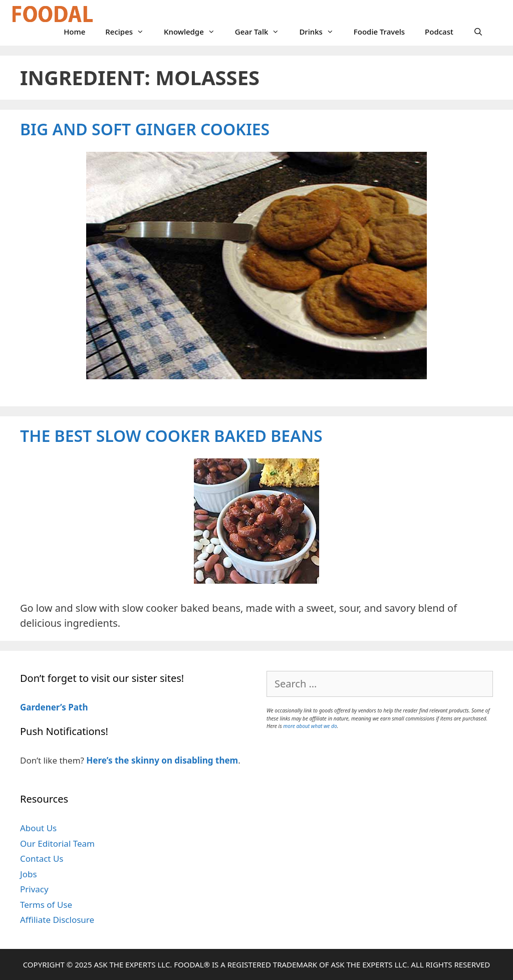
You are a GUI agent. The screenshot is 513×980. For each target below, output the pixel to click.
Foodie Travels (379, 32)
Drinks (321, 32)
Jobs (29, 874)
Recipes (130, 32)
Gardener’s (43, 707)
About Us (38, 828)
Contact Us (42, 859)
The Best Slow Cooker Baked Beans (171, 436)
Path (77, 707)
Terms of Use (46, 905)
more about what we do (310, 726)
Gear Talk (262, 32)
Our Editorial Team (57, 843)
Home (74, 32)
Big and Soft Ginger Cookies (145, 129)
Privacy (34, 889)
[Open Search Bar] (478, 32)
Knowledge (194, 32)
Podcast (439, 32)
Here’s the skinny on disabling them (162, 760)
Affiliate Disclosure (57, 920)
